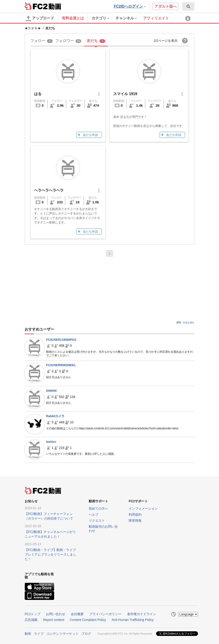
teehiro (51, 442)
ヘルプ (94, 515)
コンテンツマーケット (62, 634)
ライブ (39, 634)
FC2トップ (33, 614)
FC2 (36, 6)
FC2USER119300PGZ (61, 340)
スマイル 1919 (125, 94)
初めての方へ (98, 509)
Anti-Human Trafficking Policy (133, 620)
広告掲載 (31, 620)
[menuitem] (188, 6)
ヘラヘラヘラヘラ (49, 190)
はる (38, 94)
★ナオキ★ (33, 28)
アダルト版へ (166, 6)
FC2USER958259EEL (61, 365)
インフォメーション (143, 509)
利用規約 (135, 515)
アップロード (40, 18)
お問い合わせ (56, 614)
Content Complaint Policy (88, 620)
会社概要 (77, 614)
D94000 (51, 391)
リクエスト (97, 521)
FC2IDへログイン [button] (130, 6)
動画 (28, 634)
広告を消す (189, 323)
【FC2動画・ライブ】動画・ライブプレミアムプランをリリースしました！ (50, 554)
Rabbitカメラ (55, 416)
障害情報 (135, 521)
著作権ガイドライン (142, 614)
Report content (54, 620)
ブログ (86, 634)
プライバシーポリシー (105, 614)
